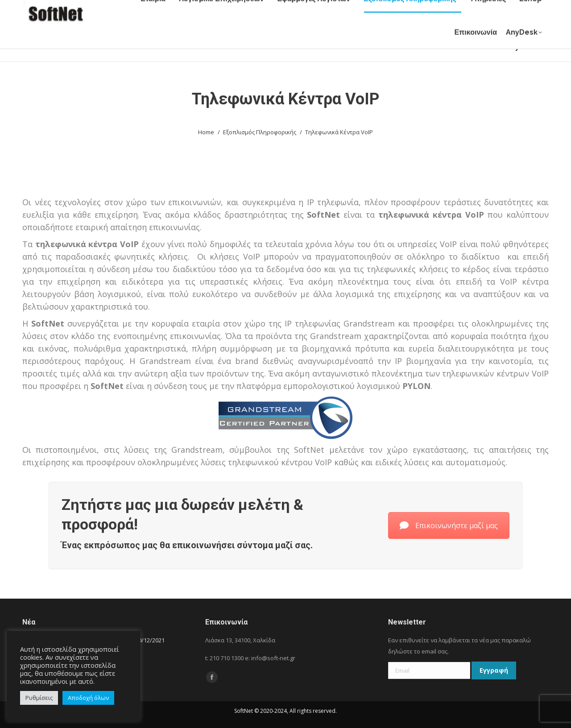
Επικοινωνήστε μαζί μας (449, 525)
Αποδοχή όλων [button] (88, 698)
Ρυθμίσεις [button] (39, 698)
